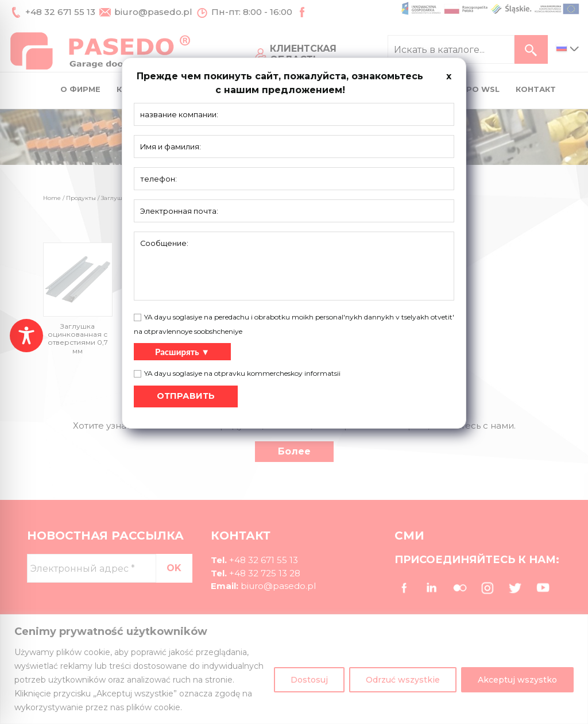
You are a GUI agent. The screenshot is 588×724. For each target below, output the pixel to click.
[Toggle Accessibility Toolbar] (26, 336)
